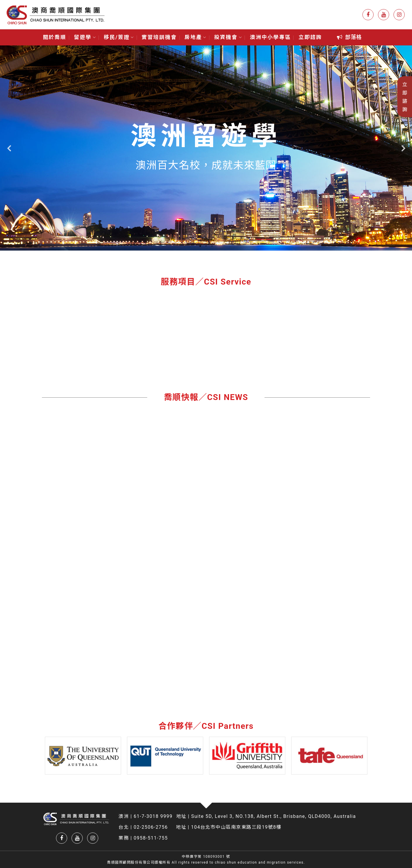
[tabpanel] (206, 148)
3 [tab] (212, 246)
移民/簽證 (119, 37)
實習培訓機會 (159, 37)
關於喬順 (55, 37)
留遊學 (85, 37)
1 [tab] (200, 246)
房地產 (195, 37)
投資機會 (228, 37)
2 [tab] (206, 246)
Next (403, 148)
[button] (349, 37)
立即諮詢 (310, 37)
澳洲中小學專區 (270, 37)
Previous (9, 148)
